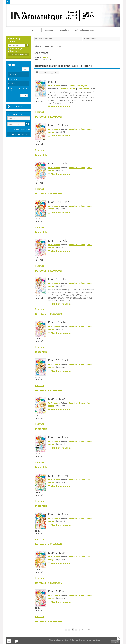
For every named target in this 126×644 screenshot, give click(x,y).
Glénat (45, 57)
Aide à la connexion (19, 134)
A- (113, 642)
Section (12, 84)
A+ (118, 642)
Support (12, 75)
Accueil (35, 30)
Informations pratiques (85, 30)
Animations (64, 30)
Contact (68, 640)
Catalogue (49, 30)
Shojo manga (83, 88)
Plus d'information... (61, 106)
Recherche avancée (19, 55)
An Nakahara (54, 86)
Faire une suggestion (49, 72)
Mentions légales (56, 640)
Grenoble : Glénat (68, 88)
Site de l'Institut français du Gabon (87, 640)
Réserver (40, 112)
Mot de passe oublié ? (22, 130)
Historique (17, 107)
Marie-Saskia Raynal (78, 86)
